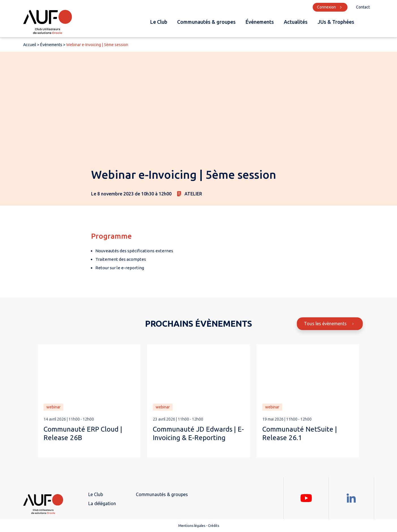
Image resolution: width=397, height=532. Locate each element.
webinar (53, 407)
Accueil (30, 45)
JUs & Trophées (336, 22)
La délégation (102, 503)
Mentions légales (192, 526)
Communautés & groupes (206, 22)
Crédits (213, 526)
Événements (260, 22)
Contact (363, 7)
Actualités (296, 22)
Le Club (159, 22)
